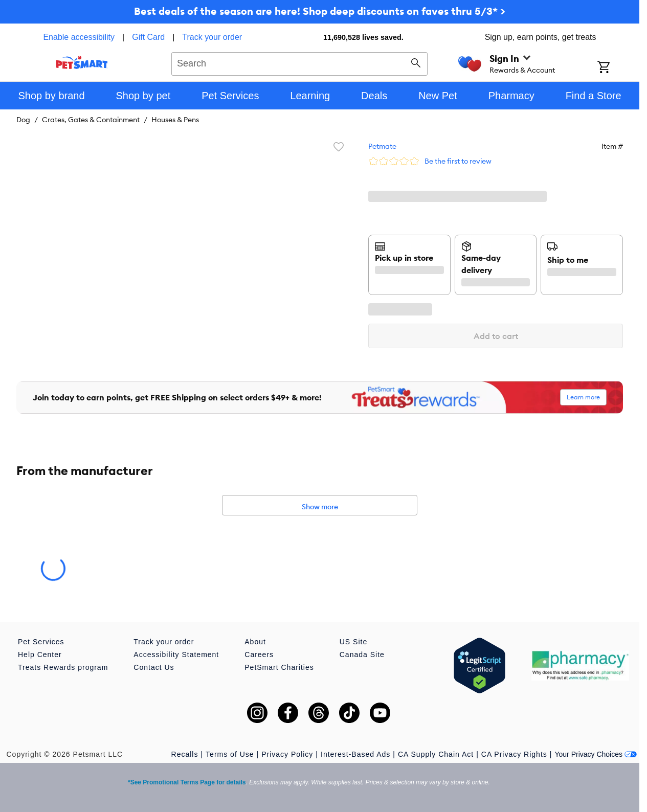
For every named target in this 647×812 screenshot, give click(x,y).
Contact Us (154, 667)
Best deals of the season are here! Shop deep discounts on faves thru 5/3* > (320, 11)
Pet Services (41, 642)
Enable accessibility (79, 37)
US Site (353, 642)
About (255, 642)
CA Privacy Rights (514, 754)
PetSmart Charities (279, 667)
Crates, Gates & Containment (91, 120)
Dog (23, 120)
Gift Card (148, 37)
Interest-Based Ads (355, 754)
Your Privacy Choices (596, 754)
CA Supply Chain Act (436, 754)
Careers (259, 655)
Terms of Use (230, 754)
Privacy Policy (287, 754)
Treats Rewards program (63, 667)
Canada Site (362, 655)
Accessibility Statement (176, 655)
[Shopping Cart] (617, 68)
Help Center (40, 655)
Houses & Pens (175, 120)
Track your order (212, 37)
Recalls (185, 754)
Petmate (382, 146)
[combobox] (299, 62)
